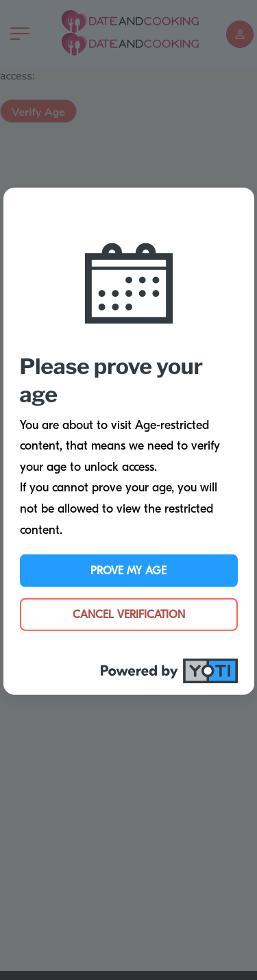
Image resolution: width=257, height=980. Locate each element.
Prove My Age (128, 571)
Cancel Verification (129, 615)
